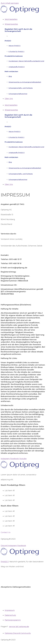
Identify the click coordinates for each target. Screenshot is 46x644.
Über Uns (9, 184)
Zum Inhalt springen (10, 3)
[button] (23, 532)
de (28, 627)
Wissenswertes (11, 110)
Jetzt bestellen (11, 105)
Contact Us (6, 532)
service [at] (14, 627)
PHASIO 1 (5, 562)
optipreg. (23, 627)
